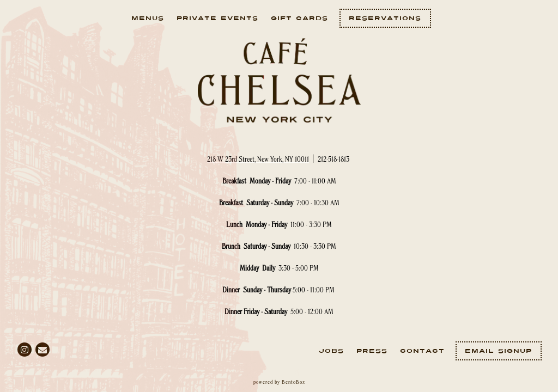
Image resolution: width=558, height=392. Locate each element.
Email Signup (498, 351)
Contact (422, 351)
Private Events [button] (217, 18)
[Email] (43, 350)
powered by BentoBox (279, 382)
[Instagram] (25, 350)
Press (372, 351)
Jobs (331, 351)
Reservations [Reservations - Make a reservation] (385, 18)
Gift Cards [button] (299, 18)
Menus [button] (148, 18)
